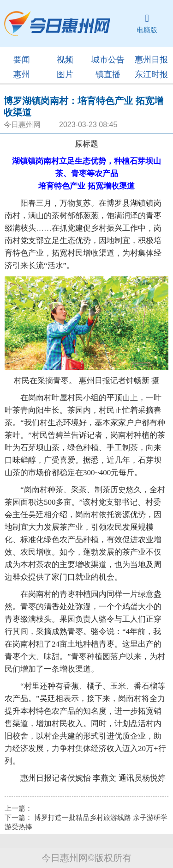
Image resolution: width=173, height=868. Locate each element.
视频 (65, 60)
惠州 (22, 74)
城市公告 (108, 60)
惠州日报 (151, 60)
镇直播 (108, 74)
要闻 (22, 60)
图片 (65, 74)
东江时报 (151, 74)
